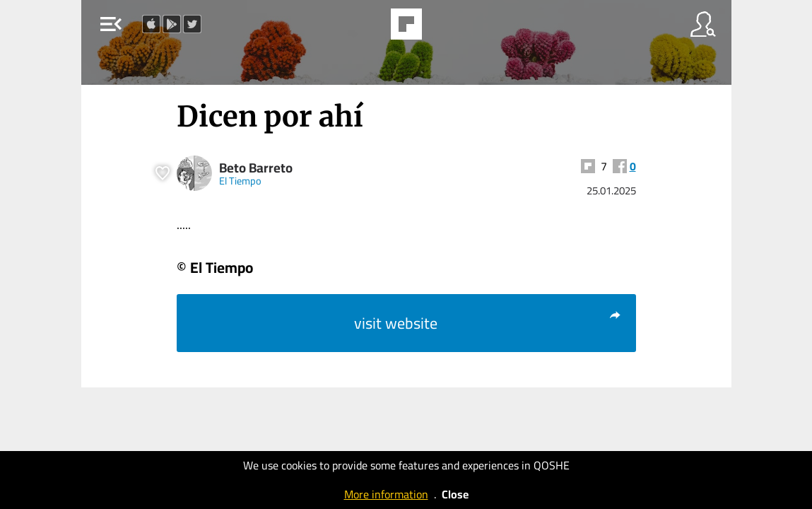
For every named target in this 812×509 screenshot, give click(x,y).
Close (455, 494)
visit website (488, 323)
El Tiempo (240, 181)
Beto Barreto (256, 168)
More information (386, 494)
